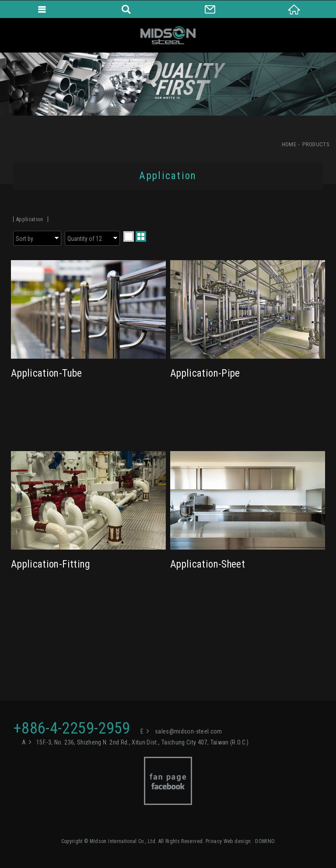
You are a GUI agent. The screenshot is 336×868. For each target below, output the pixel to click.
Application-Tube (88, 337)
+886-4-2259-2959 (72, 728)
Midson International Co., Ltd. (168, 35)
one (129, 236)
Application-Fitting (88, 528)
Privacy (214, 841)
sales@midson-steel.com (189, 731)
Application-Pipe (248, 337)
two (141, 236)
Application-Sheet (248, 528)
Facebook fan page (168, 781)
